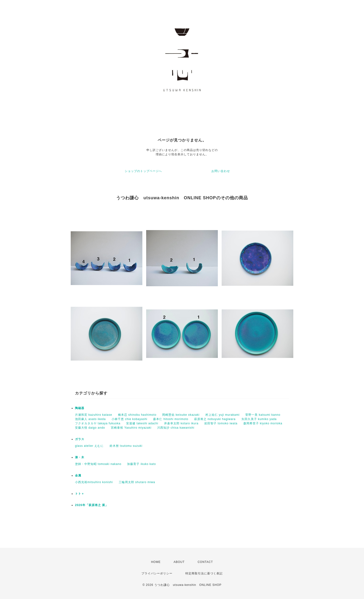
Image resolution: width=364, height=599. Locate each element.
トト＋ (80, 494)
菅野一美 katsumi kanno (263, 415)
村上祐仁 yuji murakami (222, 415)
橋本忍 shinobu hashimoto (137, 415)
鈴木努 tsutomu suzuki (126, 446)
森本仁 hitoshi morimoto (171, 419)
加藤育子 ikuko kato (141, 464)
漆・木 (80, 457)
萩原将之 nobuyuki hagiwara (215, 419)
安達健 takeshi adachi (142, 423)
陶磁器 (80, 408)
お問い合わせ (221, 171)
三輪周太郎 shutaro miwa (137, 482)
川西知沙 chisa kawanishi (176, 428)
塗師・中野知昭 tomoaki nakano (98, 464)
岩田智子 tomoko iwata (221, 423)
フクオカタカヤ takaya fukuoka (98, 423)
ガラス (80, 439)
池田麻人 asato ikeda (90, 419)
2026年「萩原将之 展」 (92, 505)
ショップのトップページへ (143, 171)
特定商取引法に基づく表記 (204, 573)
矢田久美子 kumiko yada (259, 419)
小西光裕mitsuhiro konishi (94, 482)
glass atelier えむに (89, 446)
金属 (78, 475)
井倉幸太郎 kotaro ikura (181, 423)
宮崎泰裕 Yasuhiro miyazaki (131, 428)
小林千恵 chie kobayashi (129, 419)
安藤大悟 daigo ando (90, 428)
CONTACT (205, 562)
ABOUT (179, 562)
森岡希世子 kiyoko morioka (263, 423)
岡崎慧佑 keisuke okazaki (181, 415)
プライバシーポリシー (157, 573)
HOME (156, 562)
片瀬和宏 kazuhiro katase (94, 415)
